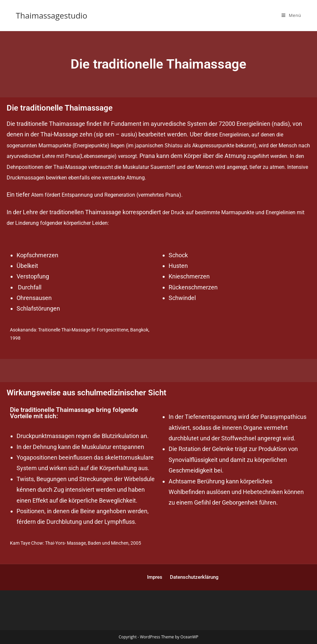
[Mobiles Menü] (291, 15)
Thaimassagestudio (52, 15)
